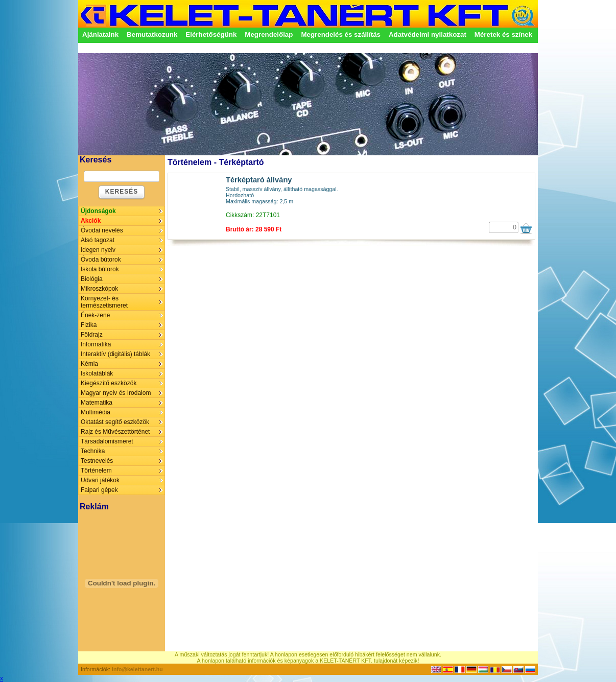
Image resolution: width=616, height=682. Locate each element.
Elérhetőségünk (211, 34)
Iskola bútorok (100, 269)
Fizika (89, 325)
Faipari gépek (99, 490)
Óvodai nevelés (102, 230)
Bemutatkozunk (152, 34)
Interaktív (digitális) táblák (115, 354)
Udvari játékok (100, 480)
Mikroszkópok (99, 289)
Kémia (89, 364)
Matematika (97, 403)
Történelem (96, 471)
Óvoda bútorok (101, 260)
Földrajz (92, 335)
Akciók (91, 221)
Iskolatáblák (97, 373)
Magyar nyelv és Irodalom (116, 393)
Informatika (96, 344)
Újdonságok (98, 211)
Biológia (92, 279)
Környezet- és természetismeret (104, 302)
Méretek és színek (503, 34)
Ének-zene (95, 315)
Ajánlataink (100, 34)
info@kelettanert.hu (137, 669)
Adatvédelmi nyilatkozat (428, 34)
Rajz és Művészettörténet (115, 432)
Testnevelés (97, 461)
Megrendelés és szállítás (341, 34)
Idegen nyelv (98, 250)
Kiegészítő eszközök (109, 383)
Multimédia (96, 412)
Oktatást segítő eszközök (115, 422)
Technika (93, 451)
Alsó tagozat (98, 240)
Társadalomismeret (107, 441)
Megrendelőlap (269, 34)
